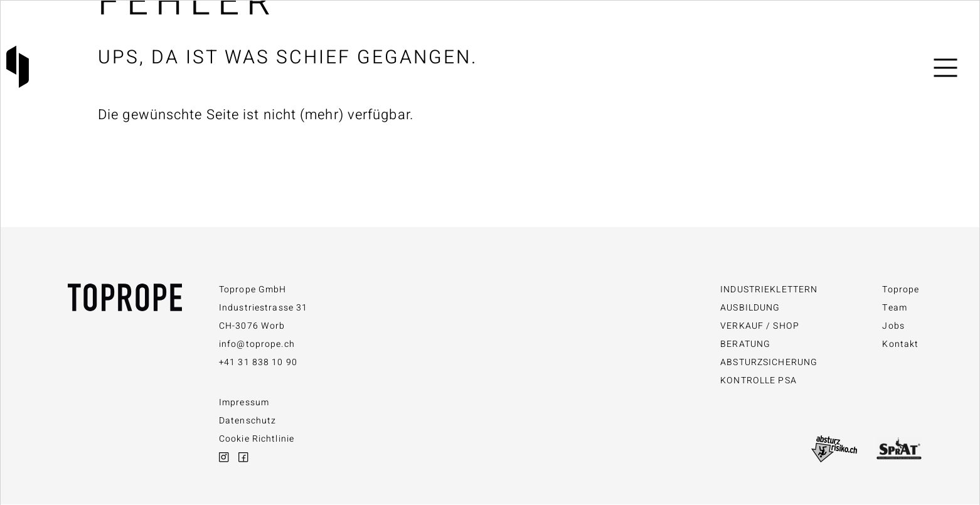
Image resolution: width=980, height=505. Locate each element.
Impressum (244, 402)
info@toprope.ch (257, 344)
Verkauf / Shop (760, 326)
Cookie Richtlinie (257, 439)
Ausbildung (750, 308)
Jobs (893, 326)
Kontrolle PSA (759, 380)
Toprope (901, 290)
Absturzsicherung (769, 362)
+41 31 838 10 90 (258, 362)
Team (894, 308)
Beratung (745, 344)
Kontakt (900, 344)
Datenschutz (248, 421)
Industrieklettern (769, 290)
